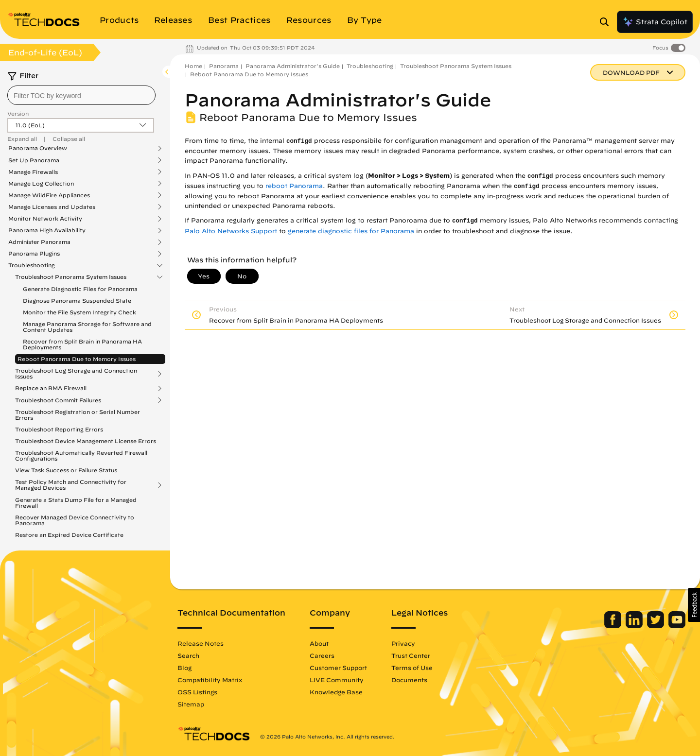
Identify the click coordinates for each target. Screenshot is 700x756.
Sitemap (191, 704)
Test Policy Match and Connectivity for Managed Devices (71, 485)
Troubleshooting (32, 265)
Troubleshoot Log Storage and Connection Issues (76, 374)
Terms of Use (412, 668)
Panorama (224, 66)
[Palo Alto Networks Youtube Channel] (677, 626)
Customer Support (338, 668)
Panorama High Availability (47, 230)
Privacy (403, 643)
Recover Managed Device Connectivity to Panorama (75, 520)
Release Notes (201, 643)
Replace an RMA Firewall (51, 388)
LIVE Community (337, 680)
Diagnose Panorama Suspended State (77, 301)
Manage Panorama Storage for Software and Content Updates (87, 327)
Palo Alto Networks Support (231, 231)
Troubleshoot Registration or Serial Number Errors (78, 415)
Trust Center (411, 655)
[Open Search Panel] (607, 22)
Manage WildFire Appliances (49, 195)
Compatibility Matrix (210, 680)
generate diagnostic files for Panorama (351, 231)
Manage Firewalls (33, 172)
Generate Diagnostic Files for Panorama (80, 289)
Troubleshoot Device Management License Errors (86, 441)
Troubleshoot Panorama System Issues (71, 277)
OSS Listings (197, 692)
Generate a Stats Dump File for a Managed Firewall (76, 503)
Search (188, 655)
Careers (322, 655)
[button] (694, 605)
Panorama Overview (38, 148)
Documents (409, 680)
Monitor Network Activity (45, 219)
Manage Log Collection (41, 184)
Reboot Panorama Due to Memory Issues (77, 359)
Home (193, 66)
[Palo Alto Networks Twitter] (656, 626)
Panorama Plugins (34, 254)
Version (18, 113)
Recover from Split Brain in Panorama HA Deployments (82, 344)
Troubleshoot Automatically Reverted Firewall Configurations (81, 455)
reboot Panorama (294, 186)
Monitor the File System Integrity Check (79, 312)
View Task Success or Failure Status (66, 470)
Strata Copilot (655, 22)
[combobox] (81, 95)
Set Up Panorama (34, 160)
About (319, 643)
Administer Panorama (39, 242)
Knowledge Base (336, 692)
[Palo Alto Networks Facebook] (614, 626)
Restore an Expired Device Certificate (69, 535)
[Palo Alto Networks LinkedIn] (635, 626)
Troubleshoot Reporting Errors (59, 429)
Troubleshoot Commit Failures (58, 400)
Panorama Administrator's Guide (293, 66)
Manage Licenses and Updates (52, 207)
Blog (184, 668)
